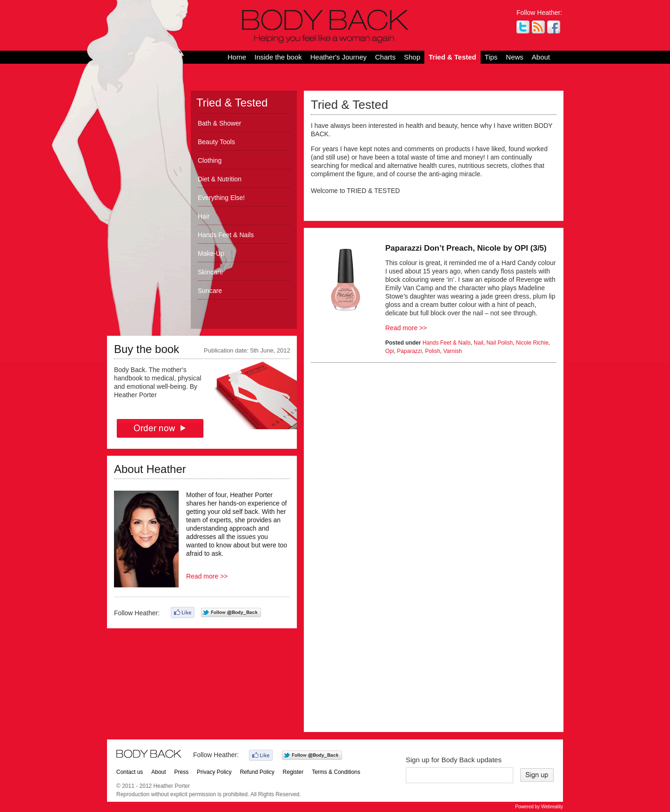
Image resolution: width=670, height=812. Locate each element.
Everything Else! (221, 198)
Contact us (130, 772)
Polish (432, 351)
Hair (204, 216)
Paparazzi (409, 351)
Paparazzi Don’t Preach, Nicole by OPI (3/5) (466, 248)
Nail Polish (499, 343)
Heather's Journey (338, 57)
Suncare (210, 291)
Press (182, 772)
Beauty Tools (216, 142)
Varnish (453, 351)
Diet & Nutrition (220, 179)
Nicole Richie (532, 343)
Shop (412, 57)
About (541, 57)
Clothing (210, 160)
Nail (479, 343)
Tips (491, 57)
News (515, 57)
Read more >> (207, 576)
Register (293, 772)
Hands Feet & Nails (226, 235)
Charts (385, 57)
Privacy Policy (214, 772)
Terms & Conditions (336, 772)
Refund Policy (257, 772)
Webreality (552, 807)
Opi (390, 351)
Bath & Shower (219, 123)
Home (237, 57)
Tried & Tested (452, 57)
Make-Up (211, 253)
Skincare (210, 272)
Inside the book (278, 57)
